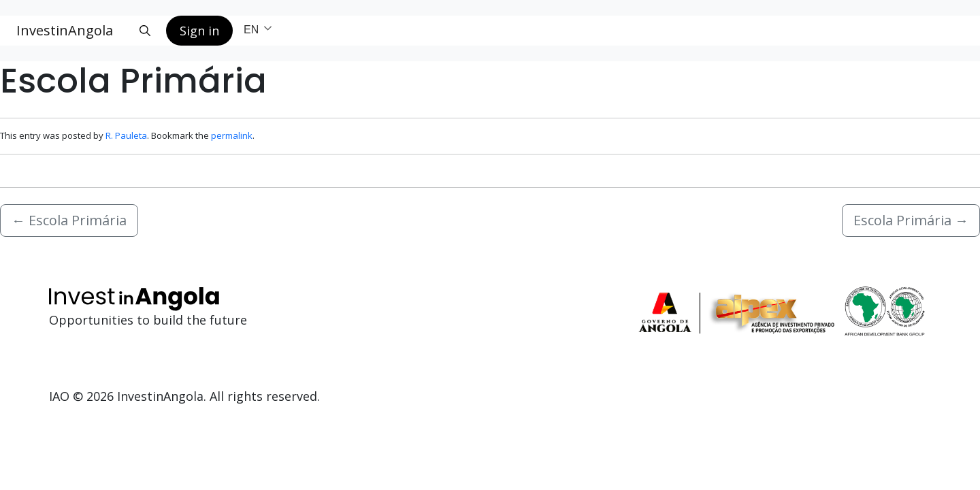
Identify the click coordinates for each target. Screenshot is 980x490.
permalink (232, 135)
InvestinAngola (65, 30)
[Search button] (145, 31)
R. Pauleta (126, 135)
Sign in (199, 31)
